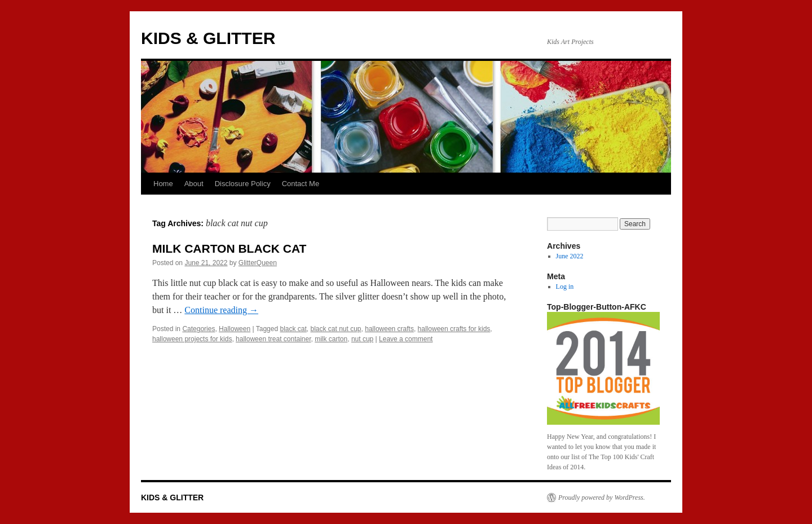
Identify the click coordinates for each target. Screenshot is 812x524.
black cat (293, 329)
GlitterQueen (258, 263)
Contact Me (301, 184)
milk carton (331, 339)
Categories (198, 329)
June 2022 (570, 256)
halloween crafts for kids (454, 329)
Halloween (235, 329)
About (194, 184)
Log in (565, 287)
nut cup (362, 339)
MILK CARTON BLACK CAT (229, 248)
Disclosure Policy (243, 184)
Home (163, 184)
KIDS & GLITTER (208, 38)
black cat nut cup (336, 329)
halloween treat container (273, 339)
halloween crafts (389, 329)
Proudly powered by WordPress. (602, 497)
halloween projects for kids (192, 339)
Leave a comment (406, 339)
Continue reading (221, 310)
